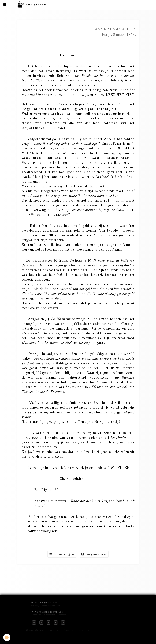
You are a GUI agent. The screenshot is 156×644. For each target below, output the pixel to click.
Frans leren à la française (47, 612)
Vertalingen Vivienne (44, 603)
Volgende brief (94, 554)
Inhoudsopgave (62, 554)
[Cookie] (7, 637)
